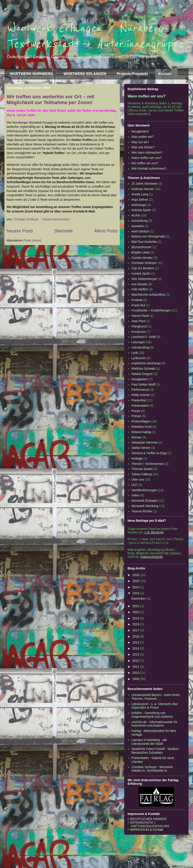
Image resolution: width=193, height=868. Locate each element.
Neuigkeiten (140, 379)
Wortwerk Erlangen (145, 501)
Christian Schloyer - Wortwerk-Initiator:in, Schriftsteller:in (153, 770)
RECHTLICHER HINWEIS (148, 820)
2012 (136, 662)
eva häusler (140, 284)
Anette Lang (140, 194)
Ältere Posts (106, 231)
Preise (136, 411)
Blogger (151, 855)
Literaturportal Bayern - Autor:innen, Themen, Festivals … (156, 698)
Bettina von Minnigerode (148, 236)
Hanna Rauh (140, 316)
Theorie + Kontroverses (148, 464)
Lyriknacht (139, 358)
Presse (136, 416)
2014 (136, 649)
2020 (136, 613)
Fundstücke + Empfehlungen (151, 310)
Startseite (64, 231)
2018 (136, 625)
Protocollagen (141, 421)
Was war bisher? (143, 147)
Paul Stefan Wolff (144, 384)
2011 (136, 668)
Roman (137, 437)
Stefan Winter (141, 448)
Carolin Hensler (142, 258)
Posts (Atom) (32, 240)
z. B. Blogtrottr (154, 532)
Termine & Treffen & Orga (149, 453)
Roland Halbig (141, 432)
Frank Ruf (138, 305)
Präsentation (140, 406)
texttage (137, 458)
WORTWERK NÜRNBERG (31, 74)
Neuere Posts (20, 231)
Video (136, 495)
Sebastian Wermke (145, 442)
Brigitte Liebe (141, 252)
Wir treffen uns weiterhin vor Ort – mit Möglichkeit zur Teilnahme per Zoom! (50, 100)
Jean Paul (138, 321)
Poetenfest (139, 400)
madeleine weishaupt (146, 363)
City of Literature (143, 268)
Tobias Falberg (142, 474)
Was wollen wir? (143, 137)
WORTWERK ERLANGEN (85, 74)
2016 (136, 637)
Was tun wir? (140, 142)
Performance (140, 390)
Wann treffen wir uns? (147, 96)
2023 (136, 594)
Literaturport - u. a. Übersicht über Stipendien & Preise (155, 707)
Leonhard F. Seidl (144, 337)
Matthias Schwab (143, 369)
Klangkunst (139, 326)
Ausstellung (140, 221)
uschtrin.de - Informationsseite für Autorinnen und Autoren (155, 725)
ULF (134, 485)
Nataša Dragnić (142, 374)
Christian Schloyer (144, 263)
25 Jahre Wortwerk (145, 184)
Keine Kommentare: (57, 219)
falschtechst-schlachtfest (149, 295)
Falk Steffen (140, 289)
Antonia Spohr (141, 210)
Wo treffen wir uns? (145, 163)
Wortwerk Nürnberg (145, 506)
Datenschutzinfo (152, 558)
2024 (136, 588)
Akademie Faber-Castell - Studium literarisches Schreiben (155, 752)
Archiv (136, 215)
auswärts (138, 226)
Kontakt (165, 74)
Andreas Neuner (143, 189)
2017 (136, 631)
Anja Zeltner (140, 200)
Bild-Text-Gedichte (144, 242)
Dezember (139, 599)
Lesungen (138, 342)
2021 (136, 607)
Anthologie (139, 205)
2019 (136, 619)
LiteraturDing (140, 347)
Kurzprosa (139, 332)
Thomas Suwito (142, 469)
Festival (137, 300)
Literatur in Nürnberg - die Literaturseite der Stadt (149, 743)
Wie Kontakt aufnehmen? (149, 168)
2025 (136, 582)
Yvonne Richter (142, 511)
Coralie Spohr (141, 273)
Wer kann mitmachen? (147, 153)
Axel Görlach (140, 231)
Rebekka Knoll (142, 427)
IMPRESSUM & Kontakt (147, 830)
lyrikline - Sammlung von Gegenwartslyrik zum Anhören (152, 716)
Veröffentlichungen (144, 490)
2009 (136, 680)
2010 (136, 674)
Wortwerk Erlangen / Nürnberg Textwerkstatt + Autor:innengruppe (95, 36)
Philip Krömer (141, 395)
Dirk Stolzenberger (144, 279)
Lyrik (135, 353)
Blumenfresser (142, 247)
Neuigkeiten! (140, 131)
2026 (136, 576)
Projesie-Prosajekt (132, 74)
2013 (136, 655)
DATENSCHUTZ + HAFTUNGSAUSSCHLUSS (148, 825)
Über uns (138, 480)
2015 (136, 643)
